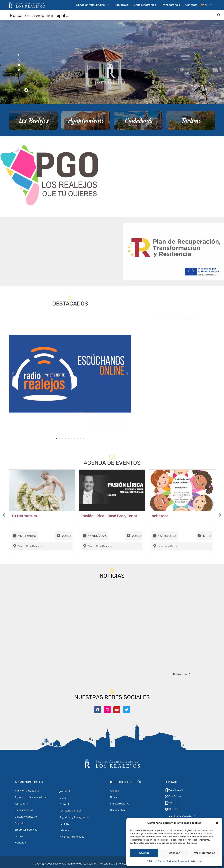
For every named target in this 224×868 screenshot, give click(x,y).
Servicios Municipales (93, 5)
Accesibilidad (107, 864)
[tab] (20, 90)
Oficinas (173, 802)
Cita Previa (175, 796)
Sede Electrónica (145, 5)
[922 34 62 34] (167, 790)
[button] (217, 823)
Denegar (174, 853)
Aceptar (144, 853)
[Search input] (112, 15)
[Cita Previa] (167, 797)
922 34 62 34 (176, 790)
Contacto (191, 5)
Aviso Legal (196, 861)
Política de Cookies (156, 861)
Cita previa (122, 5)
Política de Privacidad (178, 861)
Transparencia (171, 5)
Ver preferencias (205, 853)
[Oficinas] (167, 803)
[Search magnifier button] (219, 15)
